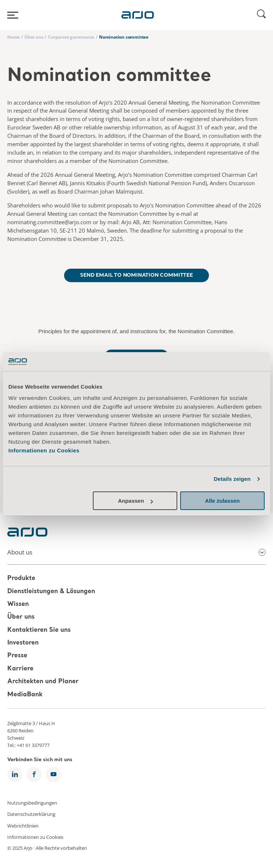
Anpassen (135, 501)
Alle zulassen (222, 501)
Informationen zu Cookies (44, 450)
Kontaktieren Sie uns (39, 630)
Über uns (34, 37)
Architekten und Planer (43, 682)
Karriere (20, 669)
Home (13, 37)
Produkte (21, 579)
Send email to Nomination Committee (136, 275)
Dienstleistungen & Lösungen (51, 591)
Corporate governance (71, 37)
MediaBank (25, 695)
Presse (17, 656)
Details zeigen (232, 479)
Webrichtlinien (23, 825)
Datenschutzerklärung (31, 814)
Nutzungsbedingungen (32, 802)
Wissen (18, 604)
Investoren (23, 643)
